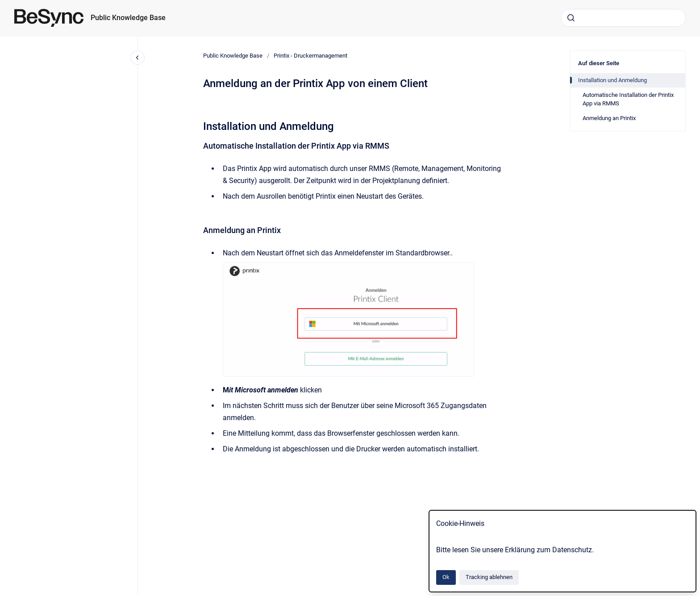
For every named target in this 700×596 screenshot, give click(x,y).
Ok (446, 577)
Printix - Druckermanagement (310, 56)
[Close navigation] (137, 58)
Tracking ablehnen (489, 577)
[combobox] (623, 18)
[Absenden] (571, 18)
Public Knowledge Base (128, 18)
